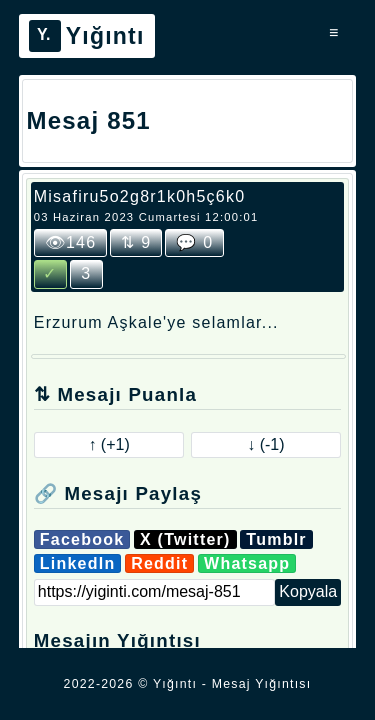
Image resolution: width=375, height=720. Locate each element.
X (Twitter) (185, 539)
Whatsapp (247, 563)
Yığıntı (87, 36)
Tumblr (276, 539)
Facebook (82, 539)
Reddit (159, 563)
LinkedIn (78, 563)
